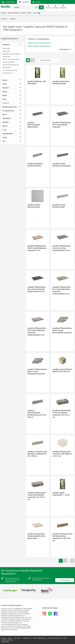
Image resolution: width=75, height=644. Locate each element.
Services (23, 13)
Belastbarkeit (7, 134)
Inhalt (5, 137)
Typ (4, 141)
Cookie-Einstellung (7, 640)
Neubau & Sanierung (14, 13)
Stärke (5, 126)
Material (6, 88)
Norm (5, 115)
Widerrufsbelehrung (39, 638)
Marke (5, 80)
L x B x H (6, 103)
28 (72, 561)
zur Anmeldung (65, 580)
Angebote (35, 13)
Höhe (4, 99)
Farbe (5, 84)
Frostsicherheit (8, 111)
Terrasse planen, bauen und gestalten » (39, 43)
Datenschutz (27, 638)
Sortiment (4, 13)
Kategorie (6, 45)
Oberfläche (7, 118)
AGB (10, 638)
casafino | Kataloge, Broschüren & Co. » (40, 46)
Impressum (17, 638)
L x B (4, 130)
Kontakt (29, 13)
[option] (10, 591)
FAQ (64, 638)
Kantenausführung (10, 107)
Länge (5, 92)
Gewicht (6, 122)
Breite (5, 95)
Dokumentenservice (54, 638)
